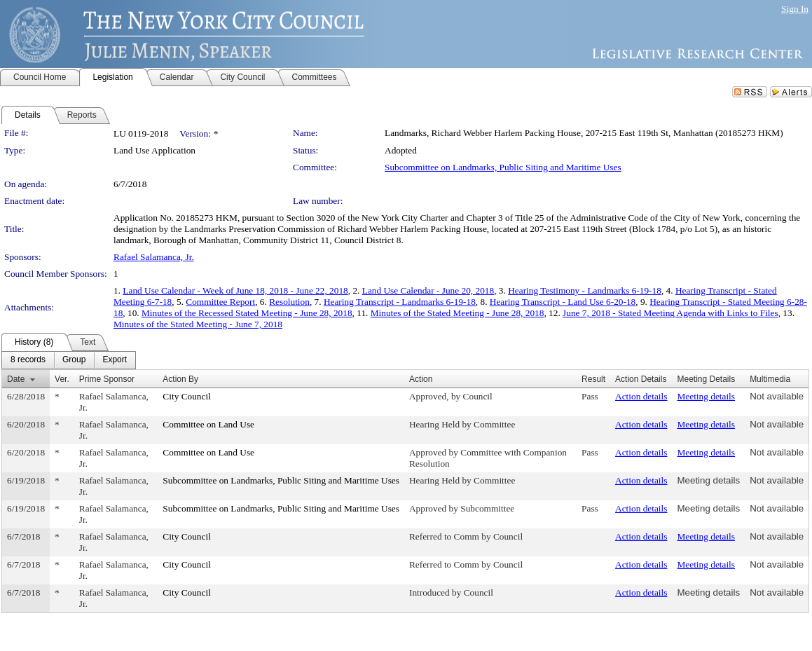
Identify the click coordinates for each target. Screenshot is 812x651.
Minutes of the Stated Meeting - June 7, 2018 (198, 324)
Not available (777, 396)
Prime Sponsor (107, 379)
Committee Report (220, 302)
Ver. (62, 379)
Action (421, 379)
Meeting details (706, 396)
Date (16, 379)
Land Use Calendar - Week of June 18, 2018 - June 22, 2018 (235, 290)
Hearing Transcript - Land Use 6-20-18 (563, 302)
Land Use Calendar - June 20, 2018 (428, 290)
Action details (641, 396)
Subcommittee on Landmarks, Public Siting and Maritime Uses (503, 167)
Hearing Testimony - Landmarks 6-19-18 (585, 290)
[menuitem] (28, 360)
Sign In (795, 9)
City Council (187, 396)
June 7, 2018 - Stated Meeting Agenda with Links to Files (670, 313)
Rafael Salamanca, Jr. (154, 257)
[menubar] (69, 360)
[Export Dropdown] (115, 360)
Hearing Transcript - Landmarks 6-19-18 (400, 302)
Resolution (289, 302)
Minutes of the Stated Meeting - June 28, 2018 (457, 313)
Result (593, 379)
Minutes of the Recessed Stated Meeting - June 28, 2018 (247, 313)
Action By (180, 379)
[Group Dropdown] (74, 360)
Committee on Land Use (208, 424)
